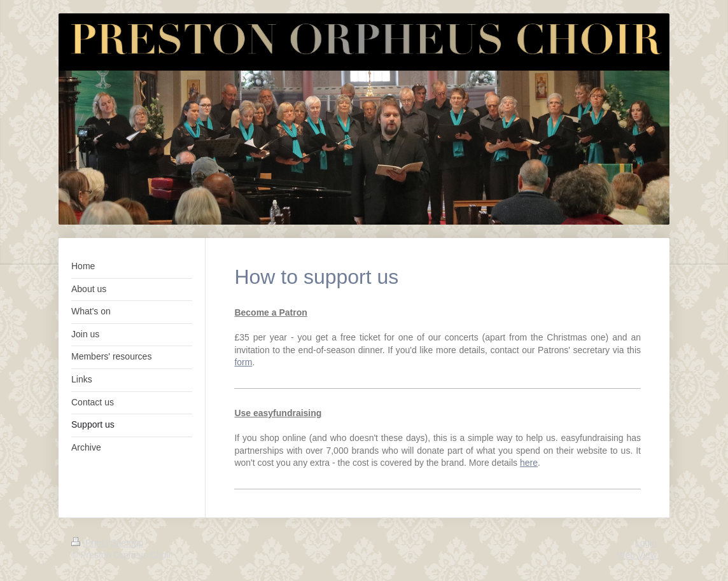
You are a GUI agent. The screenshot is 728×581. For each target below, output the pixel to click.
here (529, 463)
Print (89, 543)
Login (646, 543)
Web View (637, 555)
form (243, 362)
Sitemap (127, 543)
